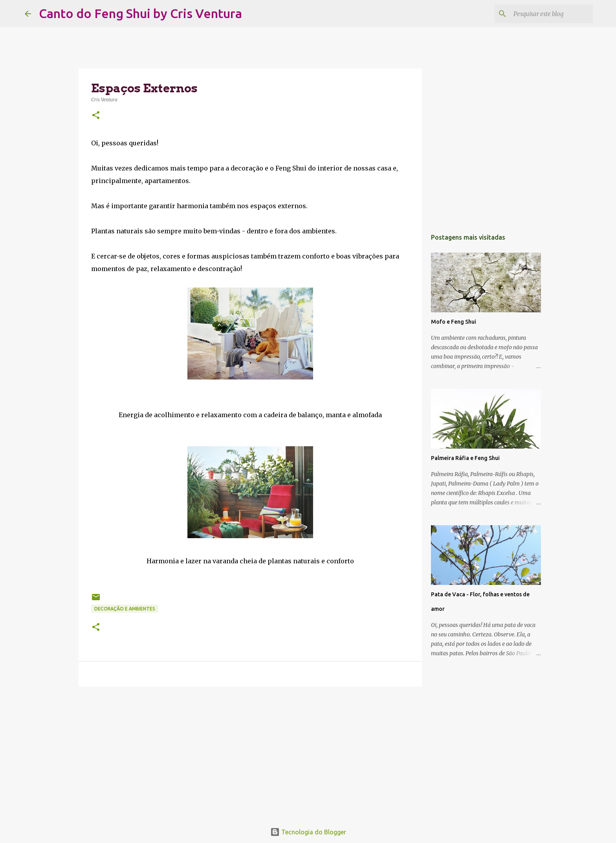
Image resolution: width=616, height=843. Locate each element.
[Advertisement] (250, 753)
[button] (96, 116)
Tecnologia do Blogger (308, 832)
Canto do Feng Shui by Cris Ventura (140, 13)
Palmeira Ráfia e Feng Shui (465, 458)
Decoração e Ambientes (125, 609)
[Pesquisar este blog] (552, 14)
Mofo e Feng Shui (454, 322)
